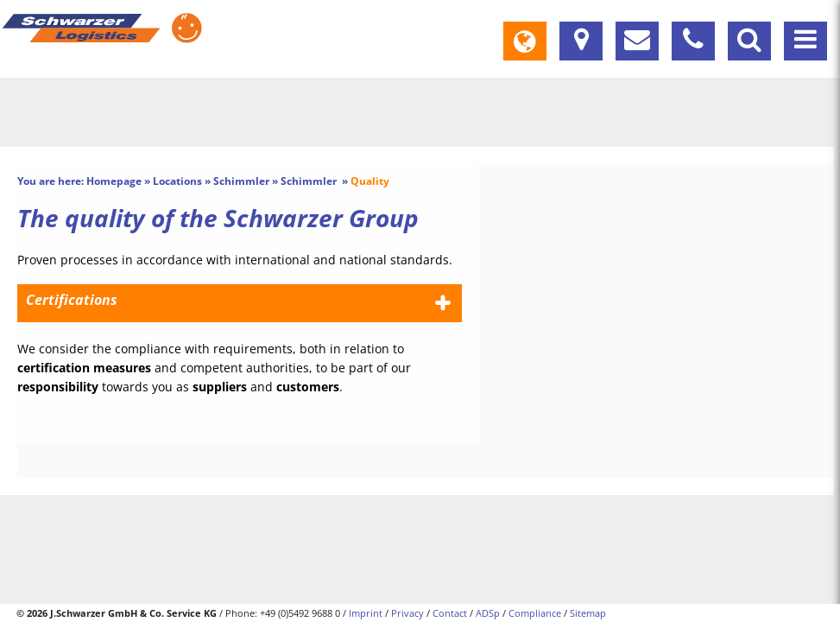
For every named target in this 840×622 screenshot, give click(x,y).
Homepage (114, 181)
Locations (177, 181)
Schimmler (241, 181)
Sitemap (588, 613)
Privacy (407, 613)
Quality (370, 181)
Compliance (535, 613)
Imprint (366, 613)
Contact (450, 613)
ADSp (488, 613)
